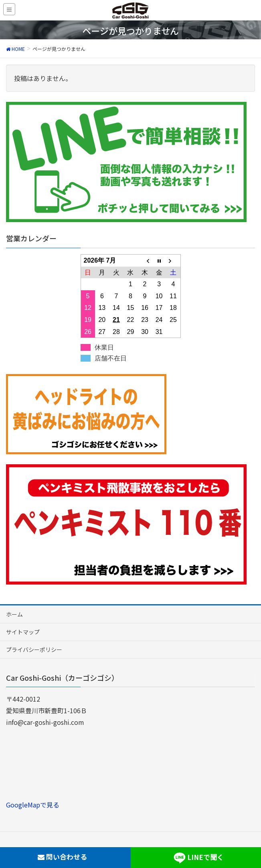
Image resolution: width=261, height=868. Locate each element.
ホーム (14, 614)
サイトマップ (23, 632)
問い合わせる (62, 857)
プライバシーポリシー (34, 649)
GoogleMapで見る (33, 805)
